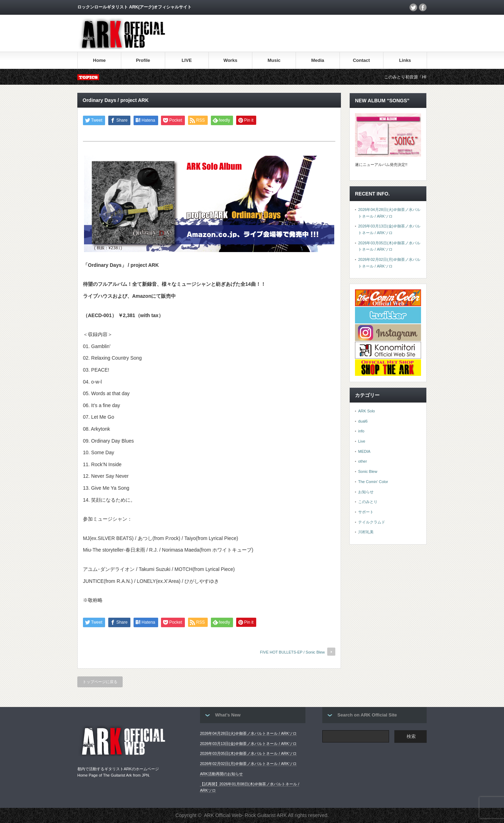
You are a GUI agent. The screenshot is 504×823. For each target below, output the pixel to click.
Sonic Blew (368, 471)
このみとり (368, 502)
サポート (366, 512)
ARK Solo (367, 411)
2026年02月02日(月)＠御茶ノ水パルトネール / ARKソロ (248, 764)
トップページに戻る (100, 682)
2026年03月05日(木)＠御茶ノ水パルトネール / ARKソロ (248, 753)
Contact (361, 60)
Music (274, 60)
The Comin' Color (373, 482)
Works (231, 60)
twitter (413, 7)
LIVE (187, 60)
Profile (143, 60)
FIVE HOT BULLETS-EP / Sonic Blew (292, 652)
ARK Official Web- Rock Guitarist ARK (245, 815)
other (363, 461)
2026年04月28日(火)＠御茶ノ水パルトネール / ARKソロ (248, 733)
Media (318, 60)
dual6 (363, 421)
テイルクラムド (372, 522)
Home (99, 60)
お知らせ (366, 492)
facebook (423, 7)
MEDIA (364, 451)
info (361, 431)
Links (405, 60)
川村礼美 (366, 532)
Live (362, 441)
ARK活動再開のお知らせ (221, 774)
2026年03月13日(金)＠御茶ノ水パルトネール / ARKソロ (248, 744)
